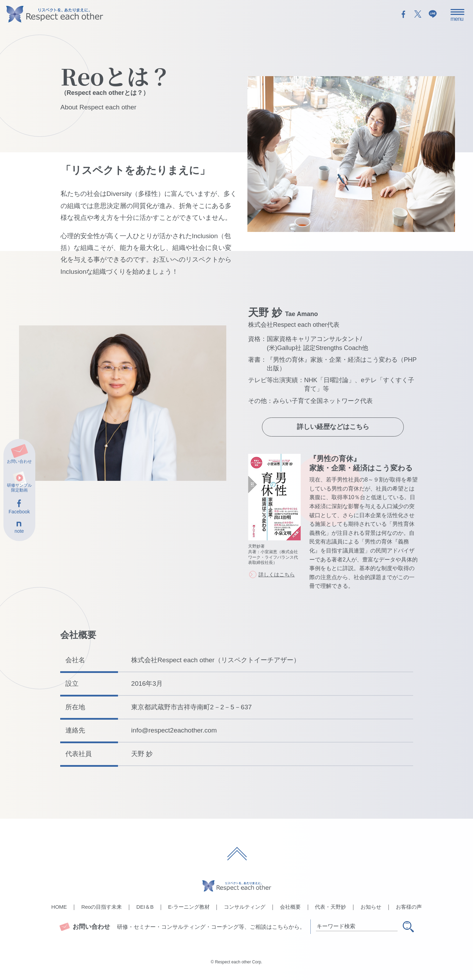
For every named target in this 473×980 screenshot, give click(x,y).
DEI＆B (145, 907)
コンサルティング (245, 907)
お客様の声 (409, 907)
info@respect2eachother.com (174, 730)
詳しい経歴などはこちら (333, 427)
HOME (59, 907)
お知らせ (371, 907)
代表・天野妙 (330, 907)
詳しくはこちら (277, 574)
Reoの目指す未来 (102, 907)
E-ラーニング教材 (189, 907)
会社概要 (290, 907)
